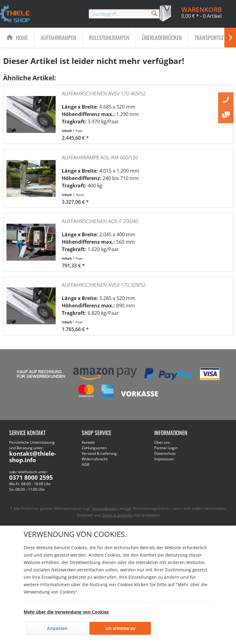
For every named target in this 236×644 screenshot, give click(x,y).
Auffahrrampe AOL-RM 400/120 (100, 158)
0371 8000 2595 (31, 478)
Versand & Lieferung (99, 453)
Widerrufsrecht (95, 459)
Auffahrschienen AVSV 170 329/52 (104, 285)
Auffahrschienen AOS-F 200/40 (100, 221)
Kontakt (88, 442)
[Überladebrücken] (162, 38)
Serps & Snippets (118, 515)
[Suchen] (154, 13)
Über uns (162, 442)
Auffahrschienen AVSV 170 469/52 (104, 94)
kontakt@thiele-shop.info (33, 457)
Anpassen (57, 628)
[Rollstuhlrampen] (109, 38)
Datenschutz (165, 453)
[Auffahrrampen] (58, 38)
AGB (86, 464)
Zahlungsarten (94, 448)
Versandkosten (105, 508)
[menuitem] (124, 14)
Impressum (164, 459)
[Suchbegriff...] (124, 14)
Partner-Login (166, 448)
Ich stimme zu (120, 628)
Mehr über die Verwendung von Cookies (66, 612)
